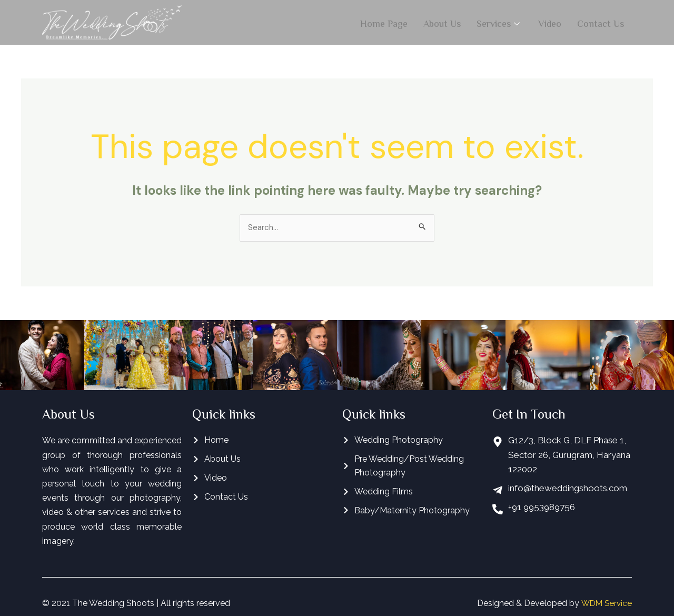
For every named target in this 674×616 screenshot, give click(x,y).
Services (499, 22)
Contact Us (601, 22)
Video (550, 22)
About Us (442, 22)
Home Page (384, 22)
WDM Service (605, 604)
